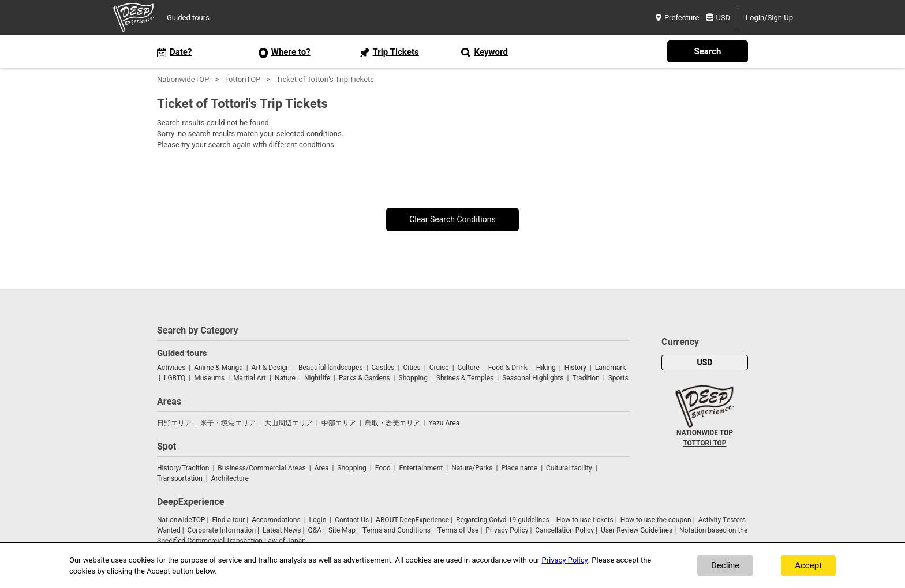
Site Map (342, 530)
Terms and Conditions (397, 530)
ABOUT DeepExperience (412, 520)
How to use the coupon (656, 520)
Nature (285, 378)
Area (322, 468)
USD (718, 18)
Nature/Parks (472, 468)
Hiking (546, 368)
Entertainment (421, 468)
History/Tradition (183, 468)
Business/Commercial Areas (261, 468)
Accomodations (276, 520)
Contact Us (352, 520)
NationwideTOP (183, 79)
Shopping (413, 378)
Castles (383, 368)
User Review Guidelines (637, 530)
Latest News (282, 530)
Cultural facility (569, 468)
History (575, 368)
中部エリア (339, 423)
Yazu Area (444, 423)
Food (383, 468)
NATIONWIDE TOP (705, 433)
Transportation (180, 478)
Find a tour (228, 520)
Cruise (439, 368)
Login (318, 520)
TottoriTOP (242, 79)
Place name (520, 468)
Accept (808, 565)
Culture (469, 368)
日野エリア (174, 423)
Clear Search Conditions (452, 220)
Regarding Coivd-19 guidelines (503, 520)
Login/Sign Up (769, 18)
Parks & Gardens (364, 378)
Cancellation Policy (564, 530)
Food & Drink (508, 368)
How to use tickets (585, 520)
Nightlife (317, 378)
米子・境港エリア (228, 423)
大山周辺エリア (289, 423)
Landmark (611, 368)
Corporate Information (222, 530)
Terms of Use (458, 530)
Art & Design (271, 368)
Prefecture (677, 18)
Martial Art (250, 378)
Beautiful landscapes (331, 368)
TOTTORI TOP (704, 443)
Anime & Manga (218, 368)
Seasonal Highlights (533, 378)
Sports (618, 378)
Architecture (230, 478)
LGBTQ (175, 378)
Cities (412, 368)
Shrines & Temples (465, 378)
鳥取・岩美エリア (392, 423)
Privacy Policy (507, 530)
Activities (171, 368)
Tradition (586, 378)
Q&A (315, 530)
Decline (725, 565)
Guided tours (188, 18)
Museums (209, 378)
